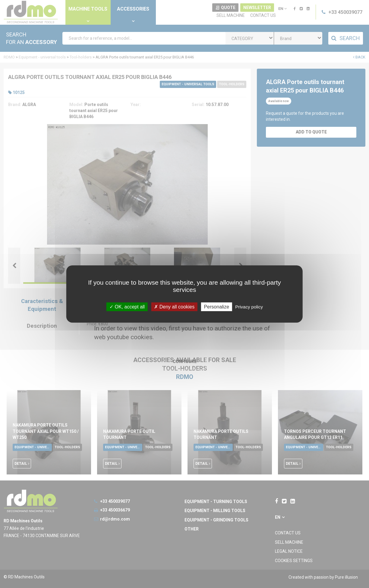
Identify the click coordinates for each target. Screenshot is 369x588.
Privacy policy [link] (249, 307)
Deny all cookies (174, 307)
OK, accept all (127, 307)
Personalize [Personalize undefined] (216, 307)
